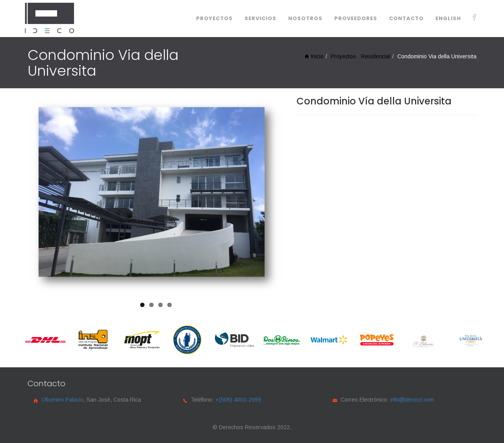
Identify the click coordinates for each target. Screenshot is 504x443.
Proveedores (356, 18)
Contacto (406, 18)
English (448, 18)
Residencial (376, 56)
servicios (260, 18)
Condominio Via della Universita (437, 56)
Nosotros (305, 18)
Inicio (314, 56)
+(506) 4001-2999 (238, 400)
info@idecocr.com (412, 400)
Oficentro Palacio (62, 400)
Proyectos (214, 18)
